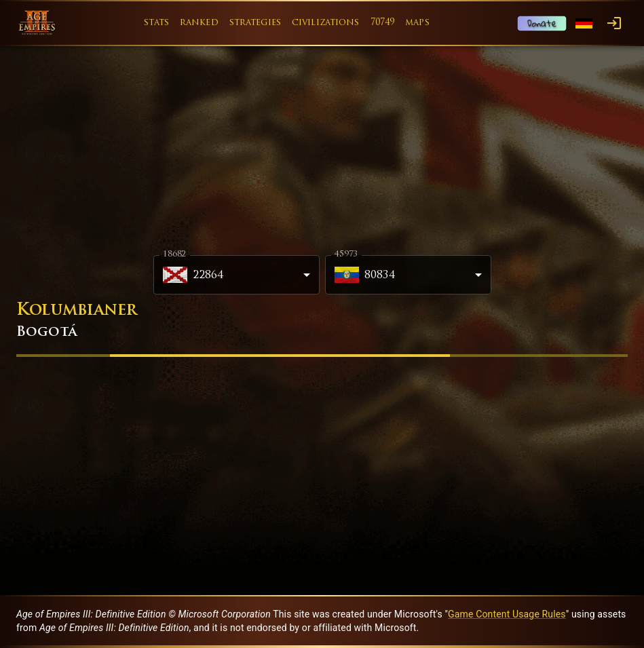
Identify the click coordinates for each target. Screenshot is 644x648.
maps (417, 23)
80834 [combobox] (365, 275)
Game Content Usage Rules (507, 614)
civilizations (326, 23)
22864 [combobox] (193, 275)
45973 (346, 254)
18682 (174, 254)
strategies (255, 23)
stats (156, 23)
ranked (199, 23)
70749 (383, 23)
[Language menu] (584, 23)
